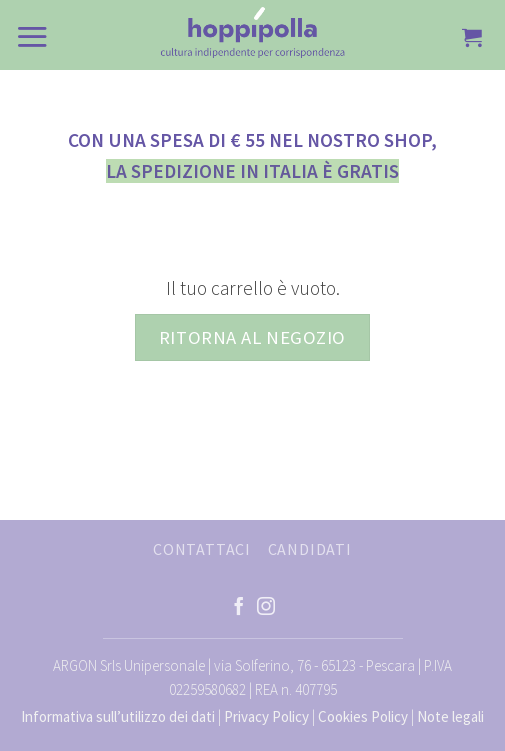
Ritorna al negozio (252, 337)
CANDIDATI (310, 549)
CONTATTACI (202, 549)
